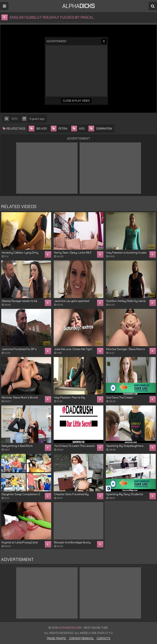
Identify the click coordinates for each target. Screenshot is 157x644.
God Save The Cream (120, 397)
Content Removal (81, 638)
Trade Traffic (56, 638)
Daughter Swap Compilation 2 (21, 494)
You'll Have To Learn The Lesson (75, 446)
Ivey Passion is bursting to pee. (127, 253)
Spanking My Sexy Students (125, 494)
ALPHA (78, 6)
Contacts (103, 638)
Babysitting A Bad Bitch (17, 446)
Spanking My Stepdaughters (125, 446)
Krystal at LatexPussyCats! (20, 542)
